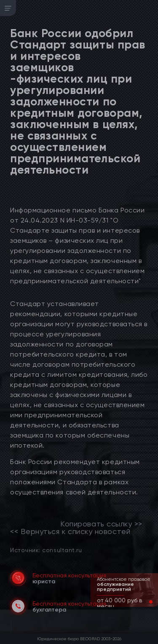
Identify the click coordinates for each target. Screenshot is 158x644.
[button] (144, 602)
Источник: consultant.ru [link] (46, 550)
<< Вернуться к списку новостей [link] (70, 531)
